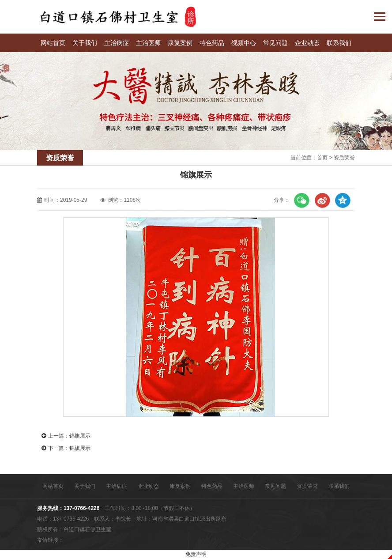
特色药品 (212, 43)
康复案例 (180, 43)
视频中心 (244, 43)
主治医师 (148, 43)
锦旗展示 (80, 436)
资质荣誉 (344, 158)
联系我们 (339, 43)
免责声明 (196, 554)
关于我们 (85, 43)
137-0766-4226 (81, 508)
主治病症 (117, 43)
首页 (322, 158)
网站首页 (53, 43)
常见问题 (275, 43)
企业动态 (307, 43)
